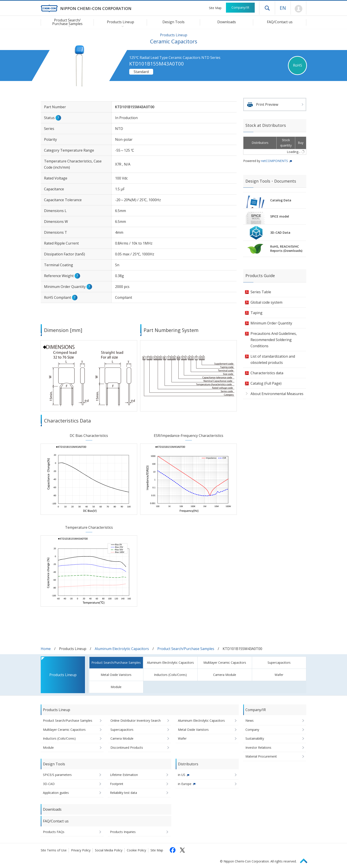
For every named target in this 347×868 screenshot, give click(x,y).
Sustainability (255, 738)
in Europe (185, 784)
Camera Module (225, 675)
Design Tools (173, 22)
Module (116, 687)
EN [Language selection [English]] (283, 8)
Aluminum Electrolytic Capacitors (122, 649)
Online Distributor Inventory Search (136, 720)
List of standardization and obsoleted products (273, 359)
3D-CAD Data (280, 232)
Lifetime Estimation (124, 775)
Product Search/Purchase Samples (186, 649)
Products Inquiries (123, 832)
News (250, 720)
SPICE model (280, 216)
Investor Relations (258, 747)
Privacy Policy (81, 850)
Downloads (227, 22)
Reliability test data (123, 793)
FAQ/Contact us (280, 22)
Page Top (306, 860)
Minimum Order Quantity (271, 323)
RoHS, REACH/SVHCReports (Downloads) (286, 249)
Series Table (261, 292)
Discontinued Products (127, 747)
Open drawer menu (267, 8)
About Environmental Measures (277, 394)
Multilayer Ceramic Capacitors (225, 663)
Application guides (56, 793)
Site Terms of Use (54, 850)
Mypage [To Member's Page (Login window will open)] (298, 9)
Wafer (279, 675)
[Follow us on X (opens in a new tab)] (182, 850)
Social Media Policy (109, 850)
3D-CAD (49, 784)
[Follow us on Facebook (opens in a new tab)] (173, 850)
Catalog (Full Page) (266, 383)
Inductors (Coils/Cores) (170, 675)
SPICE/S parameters (57, 775)
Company (252, 730)
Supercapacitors (279, 663)
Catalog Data (281, 200)
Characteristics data (267, 373)
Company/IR (240, 7)
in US (182, 775)
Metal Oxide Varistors (116, 675)
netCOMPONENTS (275, 161)
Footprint (117, 784)
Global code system (266, 302)
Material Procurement (261, 756)
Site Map (215, 8)
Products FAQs (54, 832)
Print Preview (267, 104)
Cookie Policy (136, 850)
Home (46, 649)
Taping (256, 313)
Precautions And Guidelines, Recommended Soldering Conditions (274, 340)
